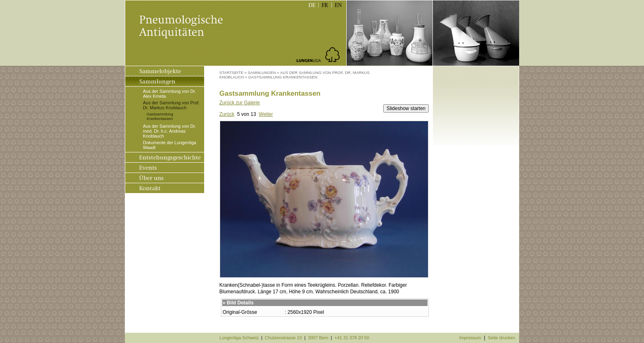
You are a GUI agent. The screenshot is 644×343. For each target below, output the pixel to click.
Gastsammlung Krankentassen (160, 116)
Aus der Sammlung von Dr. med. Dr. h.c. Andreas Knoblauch (169, 131)
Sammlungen (262, 73)
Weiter (266, 114)
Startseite (231, 73)
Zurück (227, 114)
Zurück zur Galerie (240, 103)
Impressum (470, 338)
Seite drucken (501, 338)
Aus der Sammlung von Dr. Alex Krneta (169, 94)
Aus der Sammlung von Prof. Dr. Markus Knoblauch (171, 105)
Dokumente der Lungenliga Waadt (170, 145)
